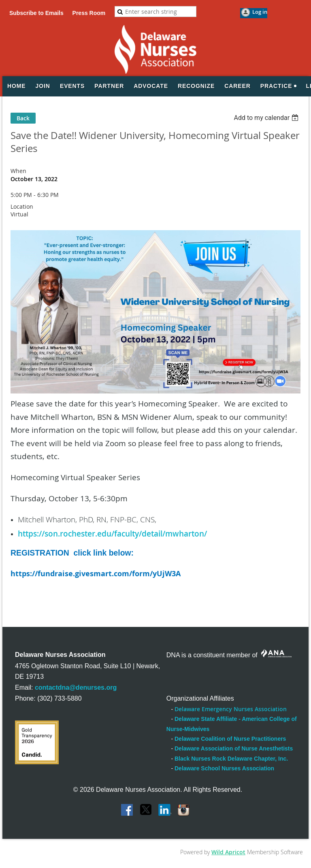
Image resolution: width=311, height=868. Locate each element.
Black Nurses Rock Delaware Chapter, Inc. (231, 759)
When (18, 171)
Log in (260, 12)
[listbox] (267, 118)
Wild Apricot (228, 852)
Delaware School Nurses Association (224, 768)
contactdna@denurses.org (76, 687)
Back (23, 118)
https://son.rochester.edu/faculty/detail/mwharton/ (112, 534)
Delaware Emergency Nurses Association (231, 709)
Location (22, 206)
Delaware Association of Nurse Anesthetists (234, 748)
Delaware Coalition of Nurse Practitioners (230, 739)
